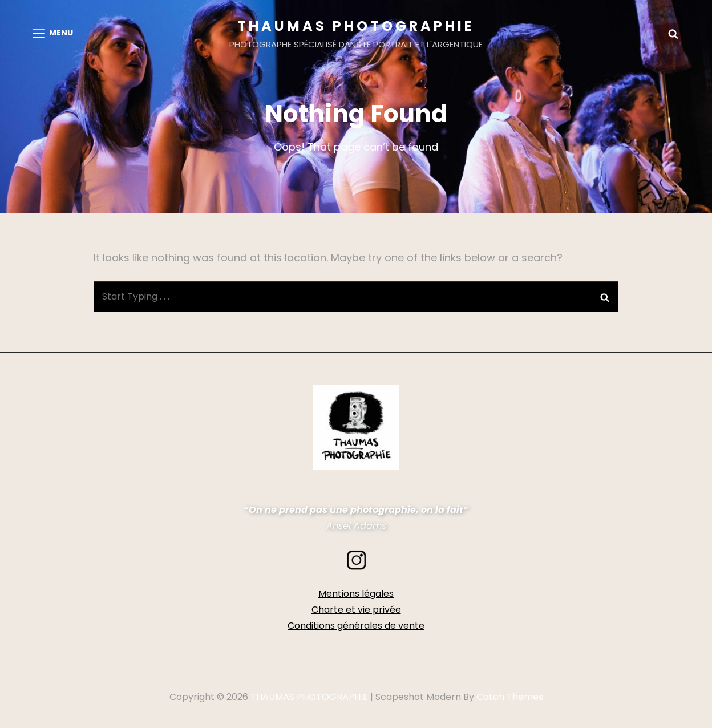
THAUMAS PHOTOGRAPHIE (356, 26)
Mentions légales (356, 594)
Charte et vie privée (356, 610)
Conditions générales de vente (356, 626)
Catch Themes (510, 697)
